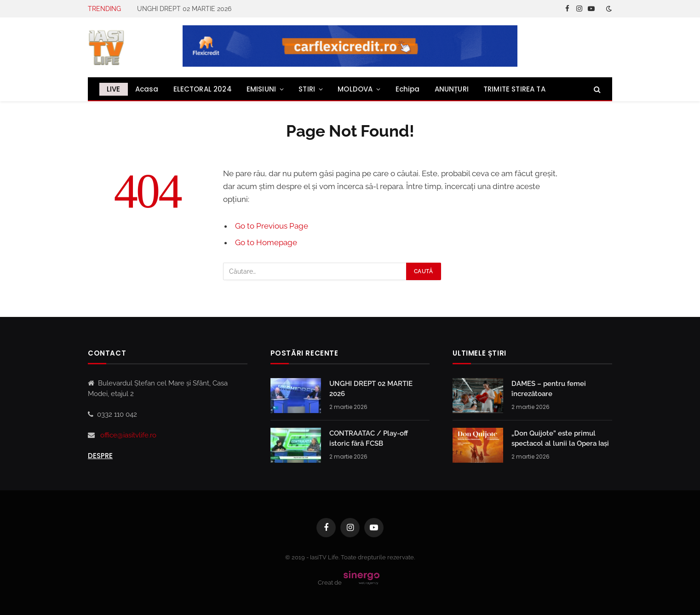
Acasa (147, 89)
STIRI (307, 89)
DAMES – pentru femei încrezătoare (549, 388)
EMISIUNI (261, 89)
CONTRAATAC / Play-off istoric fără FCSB (369, 438)
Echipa (408, 89)
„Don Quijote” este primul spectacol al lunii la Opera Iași (560, 438)
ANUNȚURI (452, 89)
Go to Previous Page (272, 226)
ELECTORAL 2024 (203, 89)
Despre (100, 456)
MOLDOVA (355, 89)
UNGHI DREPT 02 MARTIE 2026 (184, 9)
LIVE (114, 89)
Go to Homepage (266, 242)
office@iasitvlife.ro (128, 435)
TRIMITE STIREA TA (514, 89)
